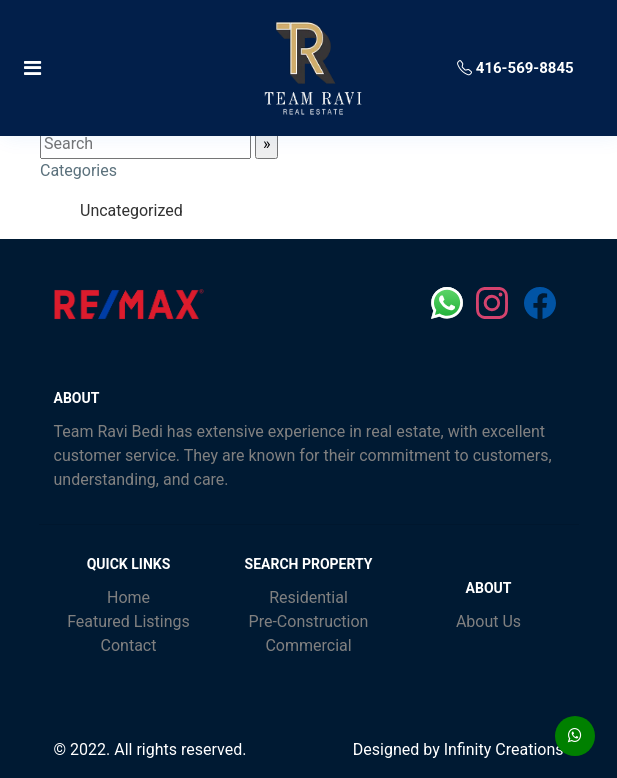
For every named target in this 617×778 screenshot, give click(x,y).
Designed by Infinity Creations (458, 749)
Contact (129, 645)
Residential (308, 597)
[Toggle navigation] (111, 68)
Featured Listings (128, 621)
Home (128, 597)
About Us (488, 621)
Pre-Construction (309, 621)
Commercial (308, 645)
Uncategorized (131, 210)
